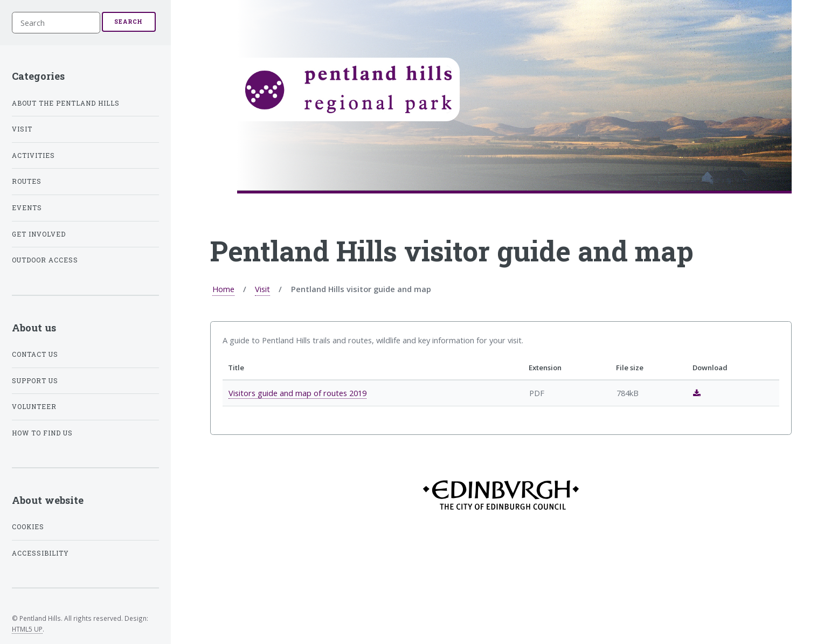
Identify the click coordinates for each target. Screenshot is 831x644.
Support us (35, 381)
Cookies (28, 527)
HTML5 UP (27, 629)
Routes (27, 181)
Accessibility (40, 553)
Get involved (39, 234)
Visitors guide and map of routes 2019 (297, 393)
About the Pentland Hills (66, 103)
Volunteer (34, 407)
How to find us (42, 433)
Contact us (35, 354)
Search (129, 22)
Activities (33, 155)
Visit (262, 289)
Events (27, 208)
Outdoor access (45, 260)
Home (223, 289)
